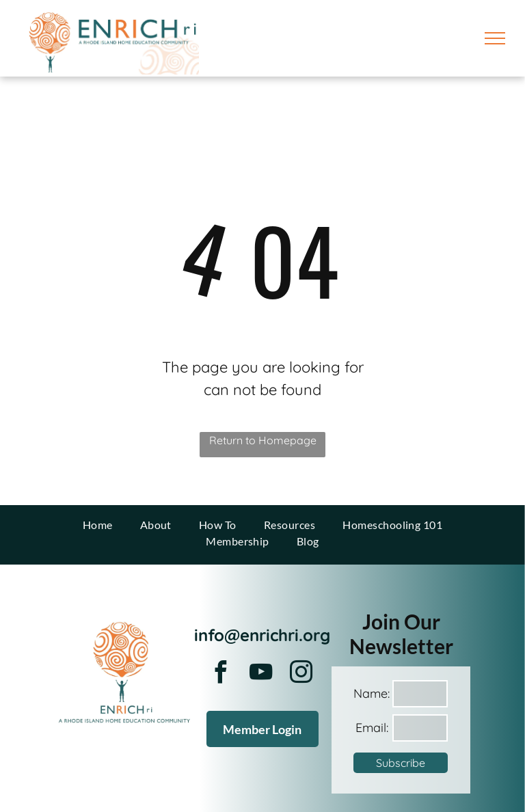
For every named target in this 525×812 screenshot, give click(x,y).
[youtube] (261, 674)
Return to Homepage (263, 440)
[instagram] (301, 674)
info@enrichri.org (262, 635)
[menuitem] (98, 525)
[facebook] (221, 674)
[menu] (495, 38)
